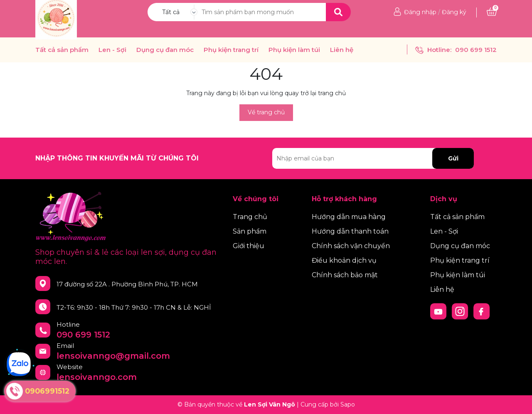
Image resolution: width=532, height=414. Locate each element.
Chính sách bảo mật (345, 275)
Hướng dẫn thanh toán (350, 231)
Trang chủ (250, 217)
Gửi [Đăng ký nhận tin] (453, 158)
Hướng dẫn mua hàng (349, 217)
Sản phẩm (250, 231)
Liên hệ (342, 50)
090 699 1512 (476, 50)
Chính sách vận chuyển (351, 246)
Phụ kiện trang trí (231, 50)
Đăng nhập (420, 12)
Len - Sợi (112, 50)
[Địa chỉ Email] (373, 158)
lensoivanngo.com (97, 377)
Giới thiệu (249, 246)
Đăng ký (454, 12)
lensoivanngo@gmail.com (113, 356)
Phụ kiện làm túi (294, 50)
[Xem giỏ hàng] (492, 12)
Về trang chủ (266, 112)
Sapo (348, 404)
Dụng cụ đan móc (165, 50)
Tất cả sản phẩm (62, 50)
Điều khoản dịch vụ (344, 260)
